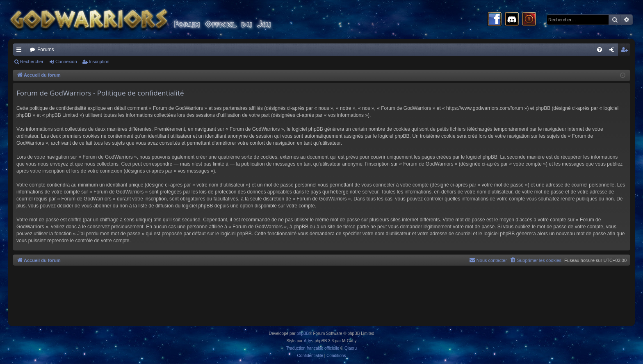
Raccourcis (21, 51)
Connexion (66, 61)
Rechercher (32, 61)
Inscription (99, 61)
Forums (46, 50)
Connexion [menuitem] (614, 51)
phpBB (303, 333)
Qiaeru (351, 348)
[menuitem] (600, 50)
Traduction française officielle (313, 348)
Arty (308, 341)
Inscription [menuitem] (626, 51)
